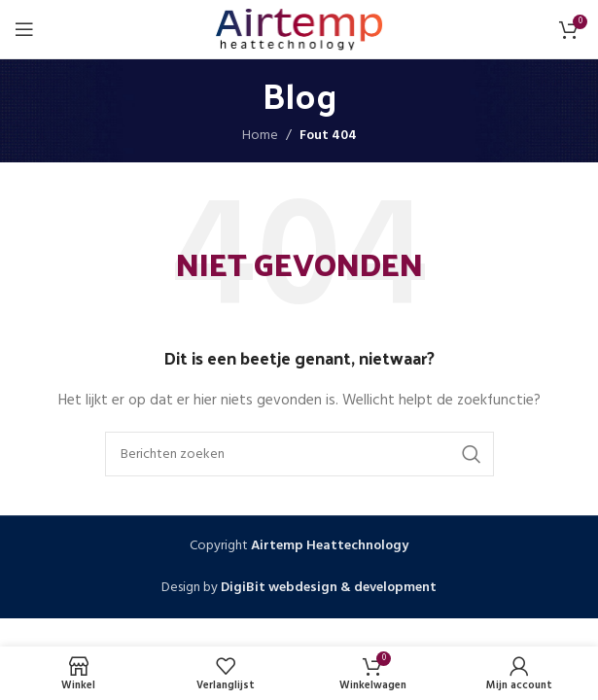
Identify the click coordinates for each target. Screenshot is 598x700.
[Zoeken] (299, 454)
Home (260, 136)
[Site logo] (299, 30)
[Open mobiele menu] (24, 29)
